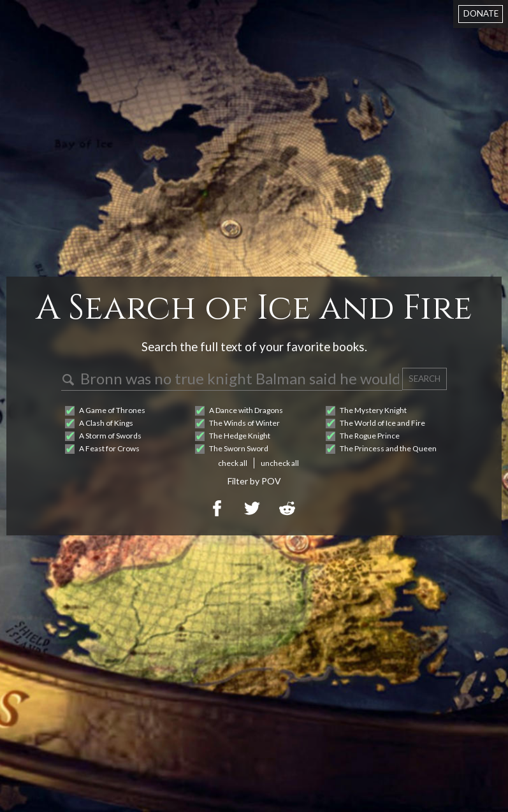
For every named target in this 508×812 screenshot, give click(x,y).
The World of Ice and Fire (382, 423)
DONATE (481, 13)
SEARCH (425, 379)
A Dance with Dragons (246, 410)
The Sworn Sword (239, 448)
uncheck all (280, 463)
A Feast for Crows (109, 448)
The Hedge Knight (240, 436)
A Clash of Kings (106, 423)
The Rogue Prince (370, 436)
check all (233, 463)
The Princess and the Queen (388, 448)
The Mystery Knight (373, 410)
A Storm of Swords (110, 436)
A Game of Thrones (112, 410)
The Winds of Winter (244, 423)
